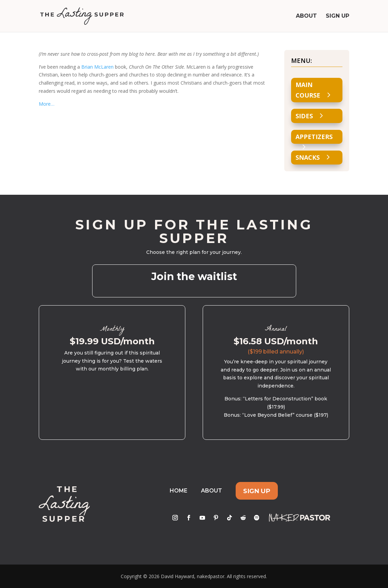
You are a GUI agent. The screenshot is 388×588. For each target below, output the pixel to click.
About (306, 16)
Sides (304, 116)
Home (179, 491)
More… (47, 104)
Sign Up (338, 16)
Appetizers (314, 137)
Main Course (308, 90)
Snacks (308, 157)
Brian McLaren (97, 67)
